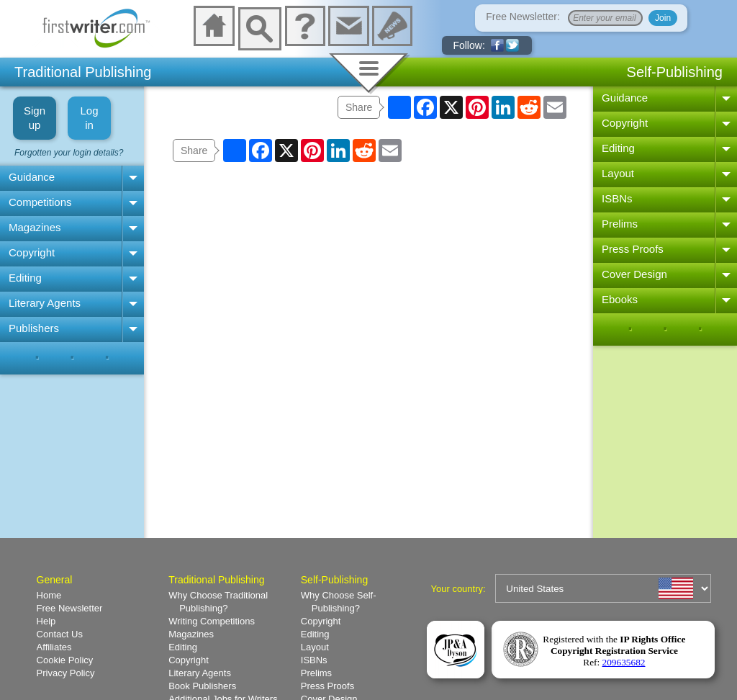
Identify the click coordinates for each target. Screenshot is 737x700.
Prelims (620, 224)
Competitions (40, 202)
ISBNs (617, 198)
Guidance (32, 177)
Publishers (34, 328)
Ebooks (620, 299)
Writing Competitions (212, 621)
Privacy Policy (66, 673)
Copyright (32, 252)
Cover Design (634, 274)
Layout (618, 173)
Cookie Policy (65, 660)
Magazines (35, 227)
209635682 (624, 662)
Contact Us (60, 634)
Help (46, 621)
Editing (25, 278)
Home (49, 595)
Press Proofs (633, 249)
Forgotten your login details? (69, 153)
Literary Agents (45, 303)
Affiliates (54, 647)
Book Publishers (202, 686)
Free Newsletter (70, 608)
